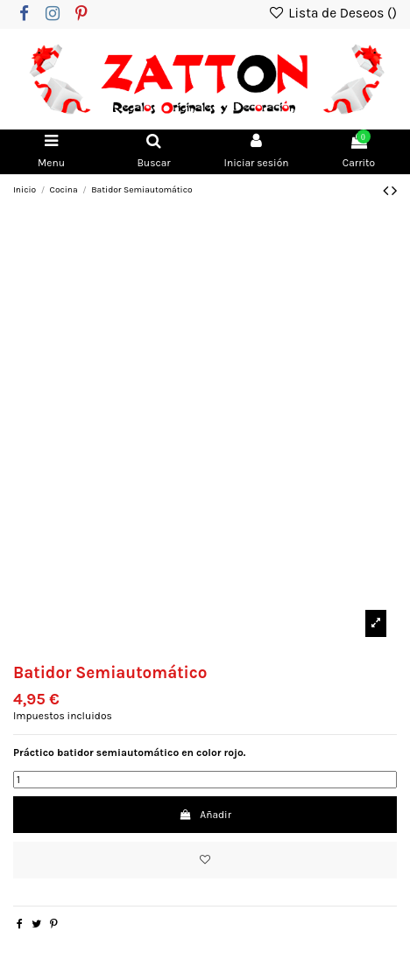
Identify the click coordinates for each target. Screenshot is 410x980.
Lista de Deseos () (332, 13)
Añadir (205, 815)
